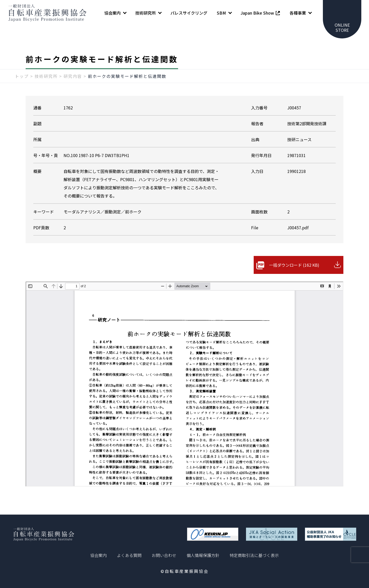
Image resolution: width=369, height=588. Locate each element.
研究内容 (73, 76)
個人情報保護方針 (203, 555)
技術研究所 (46, 76)
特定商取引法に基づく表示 (254, 555)
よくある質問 (129, 555)
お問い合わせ (164, 555)
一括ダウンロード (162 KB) (294, 265)
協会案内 (98, 555)
